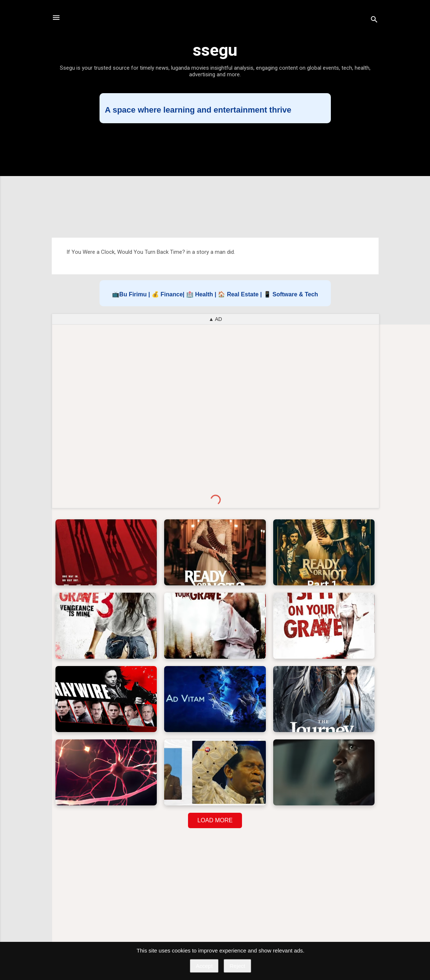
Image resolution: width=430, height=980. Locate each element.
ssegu (215, 50)
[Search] (374, 20)
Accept (204, 966)
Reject (237, 966)
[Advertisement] (215, 180)
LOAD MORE (215, 820)
